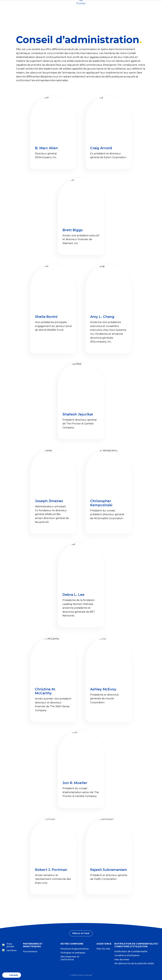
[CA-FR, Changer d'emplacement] (2, 5)
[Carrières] (11, 950)
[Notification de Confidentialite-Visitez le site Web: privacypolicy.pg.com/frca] (133, 951)
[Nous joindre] (11, 945)
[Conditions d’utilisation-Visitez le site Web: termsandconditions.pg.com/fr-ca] (129, 956)
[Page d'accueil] (81, 10)
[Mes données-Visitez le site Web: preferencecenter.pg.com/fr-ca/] (124, 960)
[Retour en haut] (81, 933)
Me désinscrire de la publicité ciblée (134, 963)
